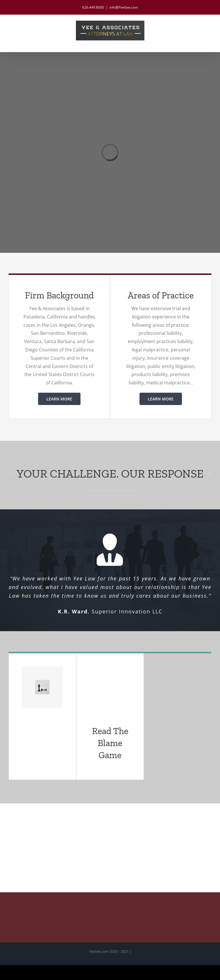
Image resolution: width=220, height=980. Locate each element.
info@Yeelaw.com (124, 7)
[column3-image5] (42, 682)
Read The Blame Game (110, 743)
